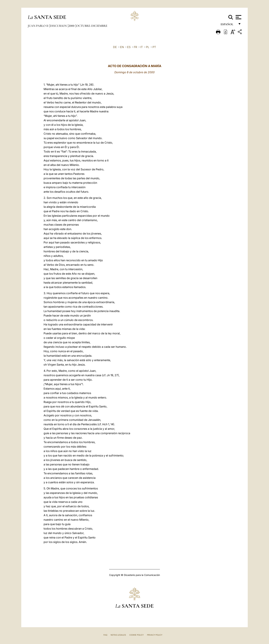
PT (154, 47)
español (228, 25)
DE (115, 47)
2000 (72, 26)
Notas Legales (118, 635)
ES (129, 47)
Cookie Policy (136, 635)
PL (148, 47)
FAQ (105, 635)
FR (135, 47)
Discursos (59, 26)
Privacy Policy (155, 635)
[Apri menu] (238, 17)
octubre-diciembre (92, 26)
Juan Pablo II (38, 26)
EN (122, 47)
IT (142, 47)
